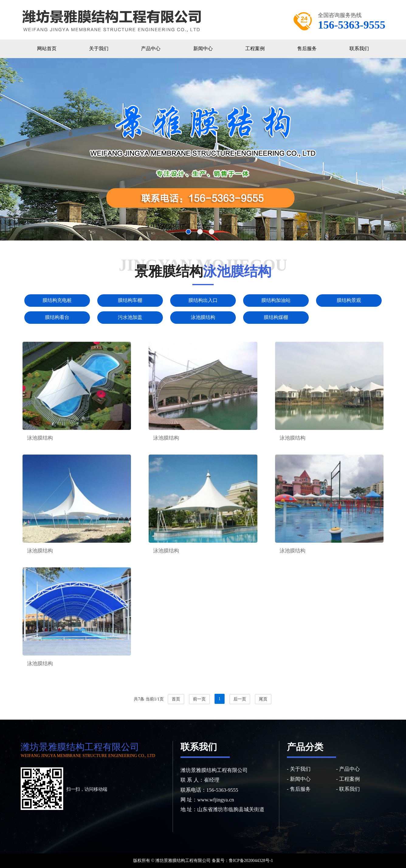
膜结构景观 (349, 300)
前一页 (199, 699)
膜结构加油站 (276, 300)
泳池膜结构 (203, 317)
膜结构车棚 (130, 300)
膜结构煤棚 (276, 317)
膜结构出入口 (203, 300)
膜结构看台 (57, 317)
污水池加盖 (130, 317)
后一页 (240, 699)
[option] (203, 149)
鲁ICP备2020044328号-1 (251, 861)
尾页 (263, 699)
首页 (176, 699)
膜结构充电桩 (57, 300)
